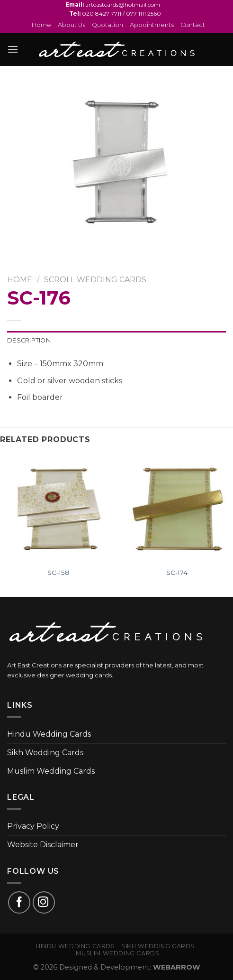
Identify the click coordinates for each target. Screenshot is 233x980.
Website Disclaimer (43, 845)
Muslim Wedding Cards (51, 771)
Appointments (152, 25)
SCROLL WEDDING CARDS (95, 280)
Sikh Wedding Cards (45, 753)
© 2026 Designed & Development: (117, 967)
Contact (193, 25)
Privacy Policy (33, 826)
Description (29, 340)
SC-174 (177, 573)
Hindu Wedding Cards (49, 734)
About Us (72, 25)
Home (41, 25)
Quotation (108, 25)
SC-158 (58, 573)
